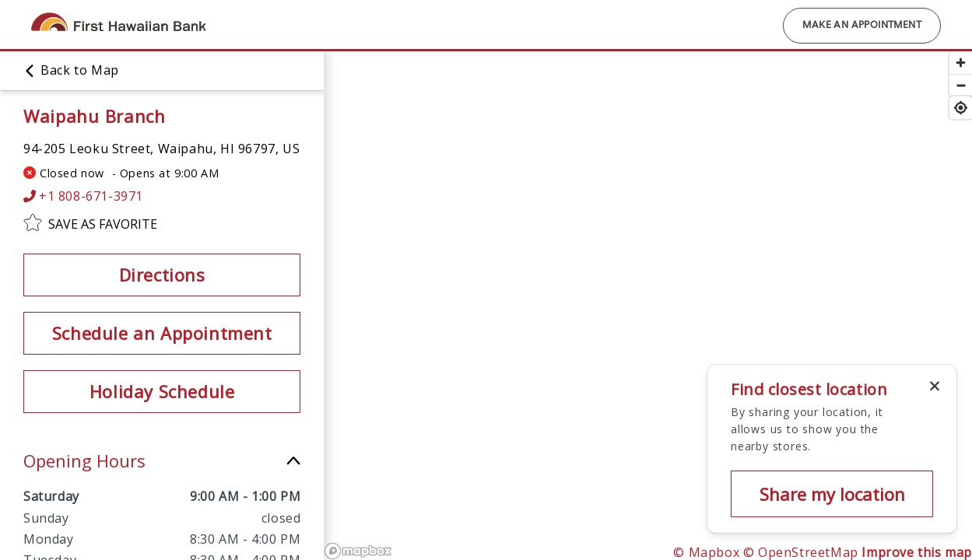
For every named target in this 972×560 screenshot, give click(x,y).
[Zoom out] (961, 85)
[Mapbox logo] (358, 551)
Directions (162, 275)
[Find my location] (961, 108)
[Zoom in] (961, 63)
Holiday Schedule (162, 391)
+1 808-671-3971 (83, 196)
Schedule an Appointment (162, 333)
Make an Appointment (862, 26)
